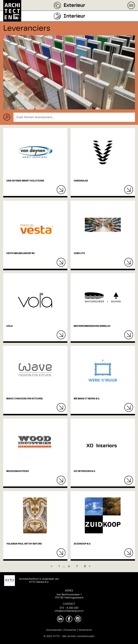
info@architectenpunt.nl (69, 611)
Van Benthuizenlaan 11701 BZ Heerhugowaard (69, 596)
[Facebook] (69, 619)
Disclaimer (70, 630)
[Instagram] (78, 619)
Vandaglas (81, 181)
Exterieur (74, 5)
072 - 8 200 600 (69, 608)
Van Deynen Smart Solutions (25, 181)
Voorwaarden (54, 630)
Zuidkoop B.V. (82, 544)
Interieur (74, 16)
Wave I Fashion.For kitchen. (25, 399)
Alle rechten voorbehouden (78, 636)
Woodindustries (18, 471)
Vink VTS (79, 253)
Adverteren (86, 630)
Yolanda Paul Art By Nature (24, 544)
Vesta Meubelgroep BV (21, 253)
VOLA (9, 326)
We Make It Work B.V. (87, 399)
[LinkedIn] (60, 619)
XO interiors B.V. (85, 471)
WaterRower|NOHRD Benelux (92, 326)
